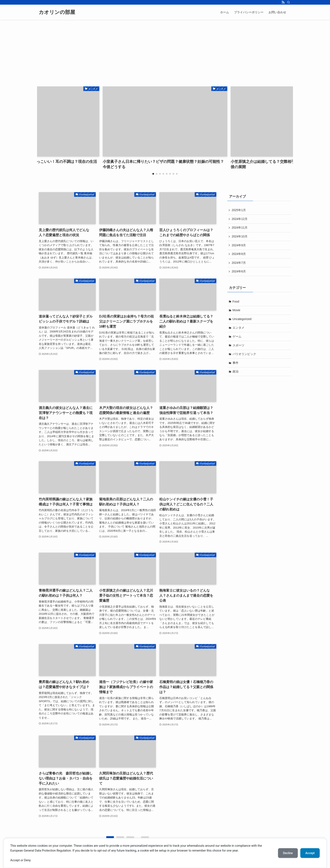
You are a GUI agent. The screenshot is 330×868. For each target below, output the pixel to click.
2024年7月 (239, 263)
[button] (153, 174)
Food (236, 301)
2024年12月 (240, 219)
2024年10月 (240, 236)
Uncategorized (242, 319)
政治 (236, 371)
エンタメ (238, 328)
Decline (288, 853)
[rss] (283, 2)
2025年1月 (239, 210)
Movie (236, 310)
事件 (236, 363)
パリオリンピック (244, 354)
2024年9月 (239, 245)
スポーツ (238, 345)
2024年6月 (239, 271)
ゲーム (237, 336)
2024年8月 (239, 254)
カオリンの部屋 (57, 12)
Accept (310, 853)
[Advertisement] (165, 51)
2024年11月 (240, 228)
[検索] (289, 2)
